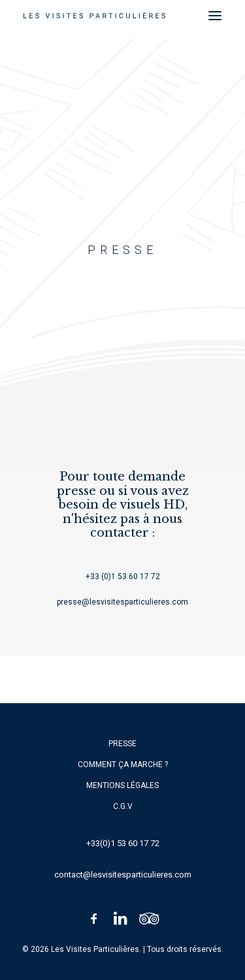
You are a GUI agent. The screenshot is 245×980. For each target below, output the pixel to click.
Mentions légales (122, 785)
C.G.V (123, 806)
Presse (122, 744)
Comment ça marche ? (123, 765)
